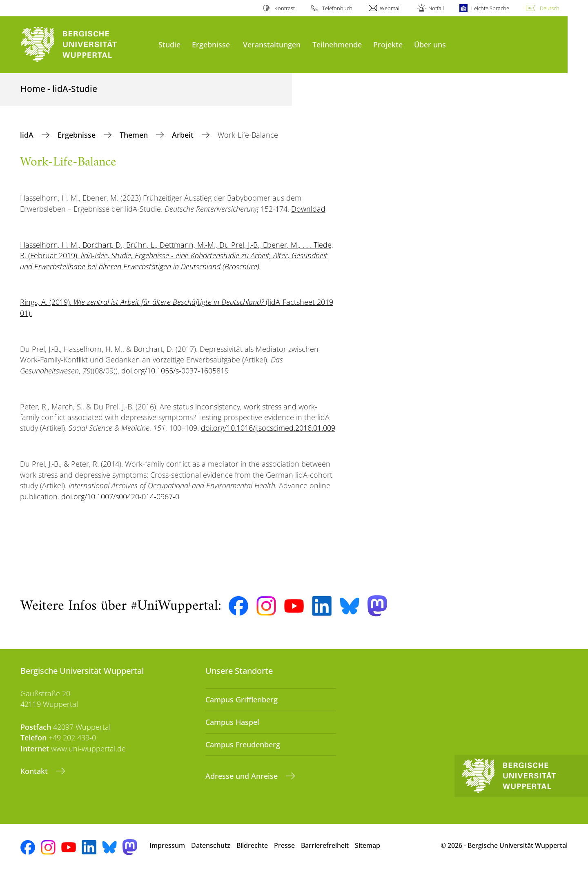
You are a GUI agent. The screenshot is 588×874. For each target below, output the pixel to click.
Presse (284, 845)
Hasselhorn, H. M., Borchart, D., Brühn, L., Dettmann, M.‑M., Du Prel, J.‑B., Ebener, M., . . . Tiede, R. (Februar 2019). (177, 256)
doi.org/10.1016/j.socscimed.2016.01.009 (268, 428)
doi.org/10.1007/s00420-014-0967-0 (120, 496)
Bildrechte (252, 845)
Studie (169, 44)
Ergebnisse (211, 44)
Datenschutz (211, 845)
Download (308, 209)
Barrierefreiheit (325, 845)
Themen (135, 135)
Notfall (436, 8)
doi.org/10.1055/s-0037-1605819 (175, 371)
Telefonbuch (337, 8)
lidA (28, 135)
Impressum (167, 845)
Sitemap (367, 845)
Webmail (390, 8)
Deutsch (550, 8)
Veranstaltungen (272, 44)
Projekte (388, 44)
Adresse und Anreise (243, 776)
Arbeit (184, 135)
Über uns (430, 44)
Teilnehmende (337, 44)
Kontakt (35, 771)
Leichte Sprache (490, 8)
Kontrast (285, 8)
